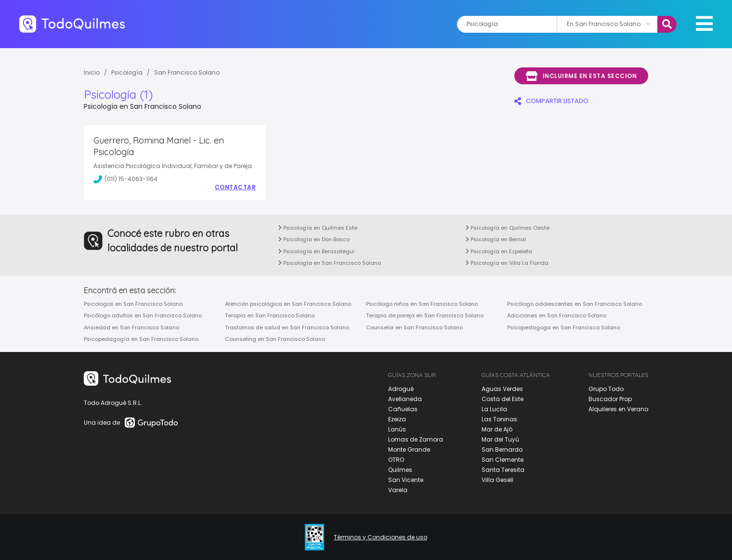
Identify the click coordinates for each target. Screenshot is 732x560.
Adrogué (401, 389)
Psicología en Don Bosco (314, 239)
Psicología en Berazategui (316, 251)
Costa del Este (503, 399)
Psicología (127, 72)
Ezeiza (397, 419)
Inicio (92, 72)
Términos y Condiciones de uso (380, 537)
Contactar (235, 187)
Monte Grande (409, 449)
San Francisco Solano (187, 72)
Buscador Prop (610, 399)
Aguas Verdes (502, 389)
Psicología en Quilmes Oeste (508, 228)
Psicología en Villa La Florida (507, 263)
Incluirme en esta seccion (581, 76)
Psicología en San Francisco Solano (330, 263)
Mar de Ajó (497, 429)
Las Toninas (499, 419)
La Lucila (494, 409)
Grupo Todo (606, 389)
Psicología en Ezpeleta (499, 251)
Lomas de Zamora (416, 439)
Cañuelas (403, 409)
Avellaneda (405, 399)
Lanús (397, 429)
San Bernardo (502, 449)
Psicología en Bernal (496, 239)
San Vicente (406, 480)
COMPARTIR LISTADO (551, 101)
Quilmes (400, 470)
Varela (398, 490)
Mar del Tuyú (500, 439)
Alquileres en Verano (618, 409)
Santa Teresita (503, 470)
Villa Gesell (497, 480)
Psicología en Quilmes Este (318, 228)
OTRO (396, 460)
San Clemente (503, 460)
